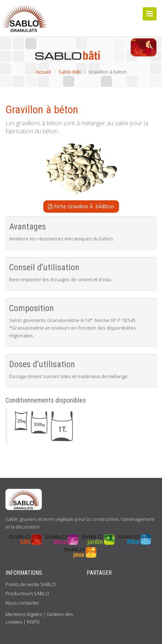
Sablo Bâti (70, 72)
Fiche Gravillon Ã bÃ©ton (81, 206)
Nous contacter (22, 603)
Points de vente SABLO (31, 584)
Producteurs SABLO (27, 593)
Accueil (43, 72)
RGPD (33, 622)
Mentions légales (24, 614)
